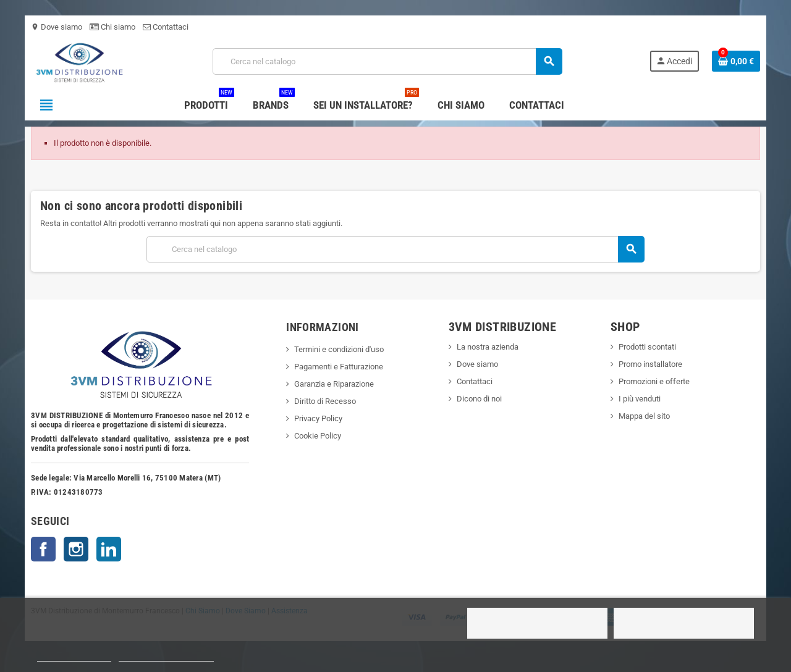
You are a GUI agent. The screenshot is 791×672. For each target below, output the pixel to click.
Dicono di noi (479, 399)
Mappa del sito (644, 416)
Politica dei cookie (74, 656)
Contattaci (166, 27)
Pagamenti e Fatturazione (339, 367)
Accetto (683, 623)
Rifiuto (538, 623)
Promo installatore (650, 364)
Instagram (76, 549)
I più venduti (640, 399)
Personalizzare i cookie (166, 656)
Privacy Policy (318, 418)
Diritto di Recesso (325, 401)
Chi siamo (112, 27)
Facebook (43, 549)
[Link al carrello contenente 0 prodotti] (736, 61)
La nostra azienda (488, 347)
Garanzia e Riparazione (334, 384)
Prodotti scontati (647, 347)
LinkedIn (109, 549)
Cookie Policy (318, 436)
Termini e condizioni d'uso (339, 349)
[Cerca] (387, 61)
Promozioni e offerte (654, 381)
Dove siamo (57, 27)
